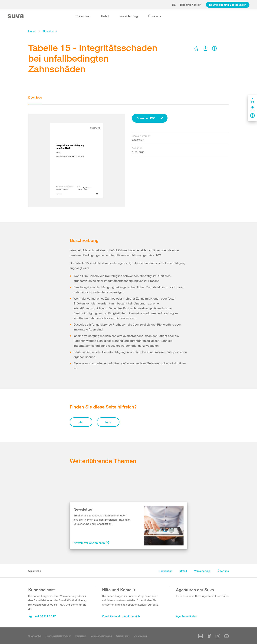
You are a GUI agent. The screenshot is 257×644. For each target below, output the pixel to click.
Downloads (50, 31)
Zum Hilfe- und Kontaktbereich (121, 616)
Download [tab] (35, 98)
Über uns (155, 16)
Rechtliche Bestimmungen (58, 636)
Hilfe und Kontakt (191, 5)
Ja (81, 422)
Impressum (81, 636)
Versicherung (129, 16)
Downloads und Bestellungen (228, 5)
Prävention (83, 16)
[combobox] (150, 118)
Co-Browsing (140, 636)
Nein (108, 422)
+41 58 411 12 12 (42, 616)
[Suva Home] (16, 16)
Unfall (105, 16)
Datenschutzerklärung (101, 636)
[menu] (196, 48)
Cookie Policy (123, 636)
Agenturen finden (187, 616)
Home (32, 31)
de (174, 5)
